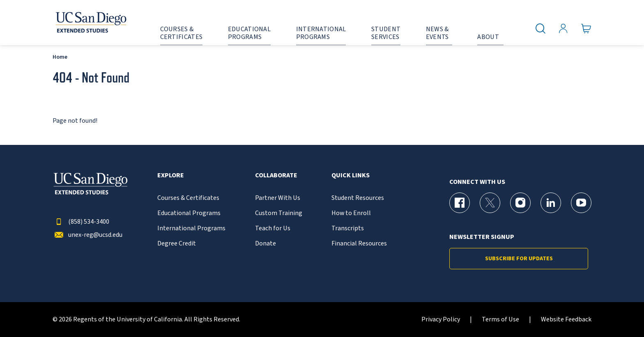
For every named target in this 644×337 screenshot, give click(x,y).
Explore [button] (171, 175)
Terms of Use (500, 320)
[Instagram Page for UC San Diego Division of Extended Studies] (520, 203)
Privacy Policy (441, 320)
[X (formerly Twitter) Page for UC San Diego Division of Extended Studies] (490, 203)
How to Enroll (351, 213)
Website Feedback (566, 320)
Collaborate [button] (276, 175)
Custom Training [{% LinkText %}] (279, 213)
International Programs (191, 228)
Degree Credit (177, 244)
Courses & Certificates (188, 198)
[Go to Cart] (586, 29)
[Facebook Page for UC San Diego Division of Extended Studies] (460, 203)
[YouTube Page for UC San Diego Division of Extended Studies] (581, 203)
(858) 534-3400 (81, 222)
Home (60, 57)
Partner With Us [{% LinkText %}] (278, 198)
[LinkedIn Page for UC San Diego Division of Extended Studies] (551, 203)
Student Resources (358, 198)
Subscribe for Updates (519, 259)
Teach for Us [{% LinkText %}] (273, 228)
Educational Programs (189, 213)
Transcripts (348, 228)
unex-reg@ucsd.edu (87, 235)
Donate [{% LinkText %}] (266, 244)
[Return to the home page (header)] (90, 23)
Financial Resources (359, 244)
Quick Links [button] (351, 175)
